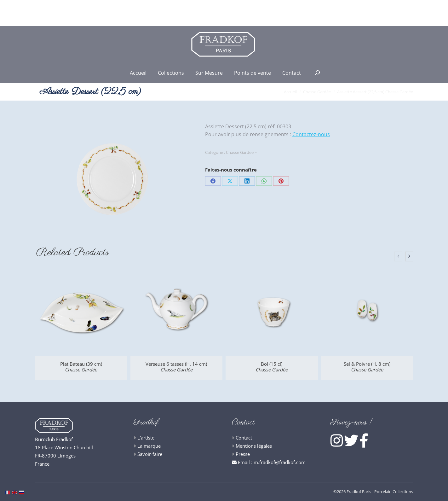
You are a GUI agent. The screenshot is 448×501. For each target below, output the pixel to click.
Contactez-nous (311, 134)
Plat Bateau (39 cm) (81, 367)
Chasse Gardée (240, 152)
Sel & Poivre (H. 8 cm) (367, 367)
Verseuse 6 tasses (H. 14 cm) (176, 367)
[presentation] (398, 257)
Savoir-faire (150, 454)
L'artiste (146, 438)
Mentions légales (254, 446)
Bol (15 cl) (272, 367)
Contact (244, 438)
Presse (243, 454)
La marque (149, 446)
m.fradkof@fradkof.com (280, 462)
